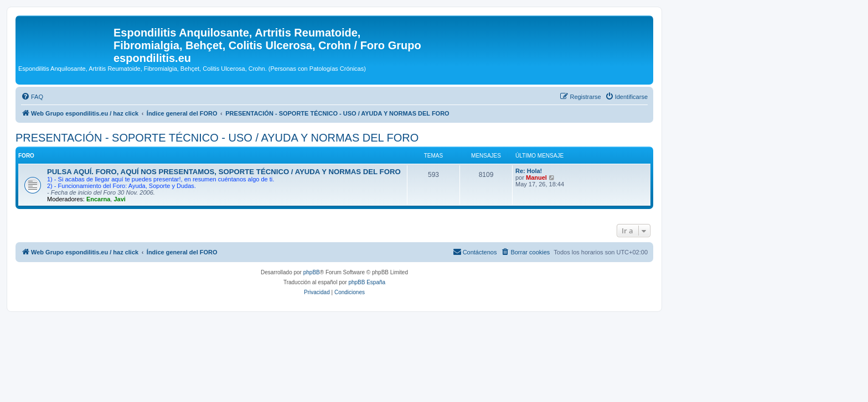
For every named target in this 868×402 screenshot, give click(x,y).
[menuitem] (32, 97)
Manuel (536, 177)
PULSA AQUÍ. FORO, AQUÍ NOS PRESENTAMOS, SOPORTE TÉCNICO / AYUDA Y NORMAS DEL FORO (224, 172)
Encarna (98, 199)
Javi (119, 199)
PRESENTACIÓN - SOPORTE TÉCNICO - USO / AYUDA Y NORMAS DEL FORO (217, 138)
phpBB (312, 272)
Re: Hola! (529, 171)
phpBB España (367, 282)
